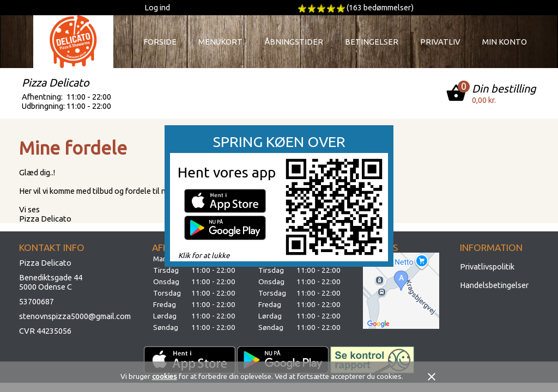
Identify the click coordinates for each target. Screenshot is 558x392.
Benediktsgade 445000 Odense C (51, 282)
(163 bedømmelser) (380, 7)
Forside (160, 42)
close (432, 377)
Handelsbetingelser (494, 285)
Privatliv (440, 42)
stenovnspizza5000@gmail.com (75, 316)
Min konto (505, 42)
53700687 (37, 301)
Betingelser (372, 42)
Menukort (220, 42)
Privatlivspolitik (487, 267)
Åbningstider (294, 42)
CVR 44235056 (45, 331)
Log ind (157, 7)
